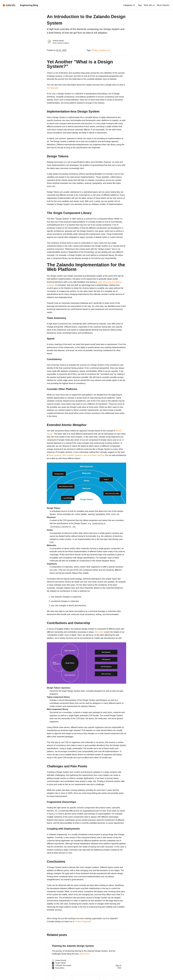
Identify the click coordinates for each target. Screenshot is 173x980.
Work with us (149, 5)
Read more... (85, 954)
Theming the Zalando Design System (73, 946)
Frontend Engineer (82, 921)
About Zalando (163, 5)
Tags (140, 5)
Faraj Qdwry (60, 968)
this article (99, 632)
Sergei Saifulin (61, 963)
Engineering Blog (29, 5)
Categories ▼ (129, 5)
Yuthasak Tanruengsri (63, 965)
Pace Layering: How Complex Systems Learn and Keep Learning (77, 455)
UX (109, 50)
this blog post (53, 88)
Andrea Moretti (58, 41)
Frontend (102, 50)
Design (95, 50)
